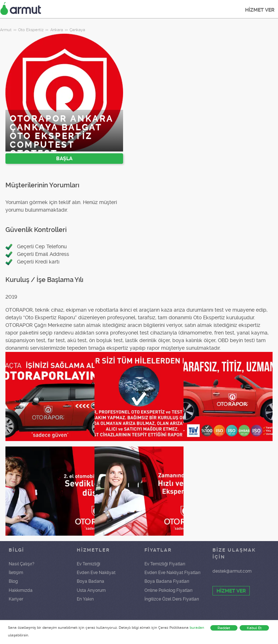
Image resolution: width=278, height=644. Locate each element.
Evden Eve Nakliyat (96, 573)
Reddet (224, 628)
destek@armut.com (232, 571)
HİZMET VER (260, 10)
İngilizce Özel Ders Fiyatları (172, 599)
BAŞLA (64, 158)
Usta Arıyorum (91, 590)
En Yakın (85, 599)
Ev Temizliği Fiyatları (165, 564)
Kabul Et (254, 628)
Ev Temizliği (89, 564)
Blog (13, 581)
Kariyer (16, 599)
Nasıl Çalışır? (22, 564)
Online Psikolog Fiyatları (169, 590)
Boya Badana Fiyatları (167, 581)
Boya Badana (90, 581)
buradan (197, 628)
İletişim (16, 573)
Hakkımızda (21, 590)
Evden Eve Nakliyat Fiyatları (172, 573)
